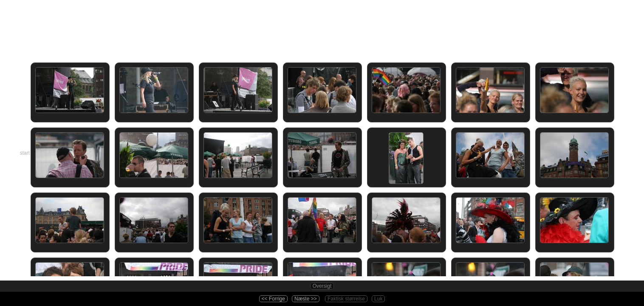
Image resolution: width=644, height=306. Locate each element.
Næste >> (306, 299)
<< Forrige (273, 299)
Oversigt (322, 286)
